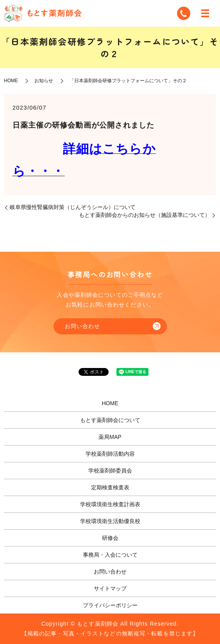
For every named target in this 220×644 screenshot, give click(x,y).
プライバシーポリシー (110, 605)
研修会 (110, 538)
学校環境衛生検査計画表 (110, 504)
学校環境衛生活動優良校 (110, 521)
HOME (11, 81)
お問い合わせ (83, 326)
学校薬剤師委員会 (110, 471)
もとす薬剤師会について (110, 420)
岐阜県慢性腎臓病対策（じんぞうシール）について (73, 207)
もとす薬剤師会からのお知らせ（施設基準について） (145, 215)
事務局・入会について (110, 555)
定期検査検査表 (110, 487)
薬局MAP (110, 437)
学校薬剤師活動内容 (110, 454)
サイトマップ (110, 588)
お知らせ (44, 81)
